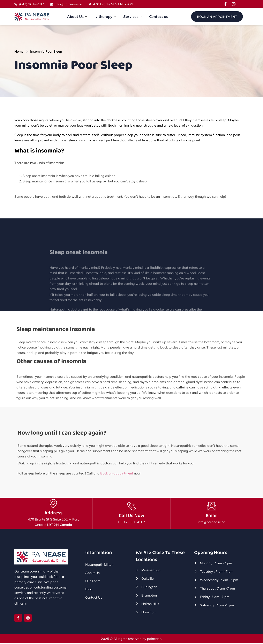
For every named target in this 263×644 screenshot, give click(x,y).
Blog (89, 590)
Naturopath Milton (99, 565)
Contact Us (94, 598)
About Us (77, 17)
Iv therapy (105, 17)
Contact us (160, 17)
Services (133, 17)
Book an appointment (117, 478)
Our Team (93, 581)
